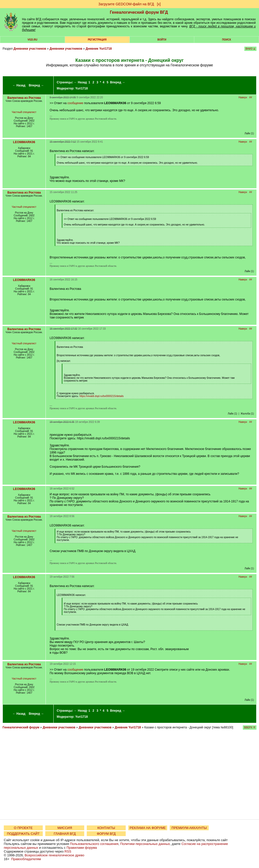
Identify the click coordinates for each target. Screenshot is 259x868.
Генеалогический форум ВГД (139, 12)
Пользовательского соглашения (94, 844)
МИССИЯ (65, 828)
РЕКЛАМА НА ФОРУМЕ (148, 828)
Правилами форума (82, 848)
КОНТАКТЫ (106, 828)
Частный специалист (24, 112)
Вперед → (36, 85)
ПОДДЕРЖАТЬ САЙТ (23, 834)
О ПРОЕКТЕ (23, 828)
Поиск (226, 40)
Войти (162, 40)
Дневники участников (30, 49)
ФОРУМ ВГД (106, 834)
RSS (68, 851)
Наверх (243, 97)
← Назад (19, 85)
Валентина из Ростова (24, 98)
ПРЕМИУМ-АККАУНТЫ (189, 828)
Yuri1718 (82, 88)
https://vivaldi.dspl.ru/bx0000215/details (102, 396)
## (251, 97)
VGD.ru (33, 40)
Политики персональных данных (145, 844)
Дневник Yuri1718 (99, 49)
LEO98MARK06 (24, 142)
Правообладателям (26, 859)
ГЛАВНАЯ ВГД (65, 834)
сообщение (75, 103)
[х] (159, 4)
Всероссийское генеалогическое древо (55, 855)
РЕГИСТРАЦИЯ (97, 40)
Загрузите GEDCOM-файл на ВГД (126, 4)
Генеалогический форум (21, 727)
